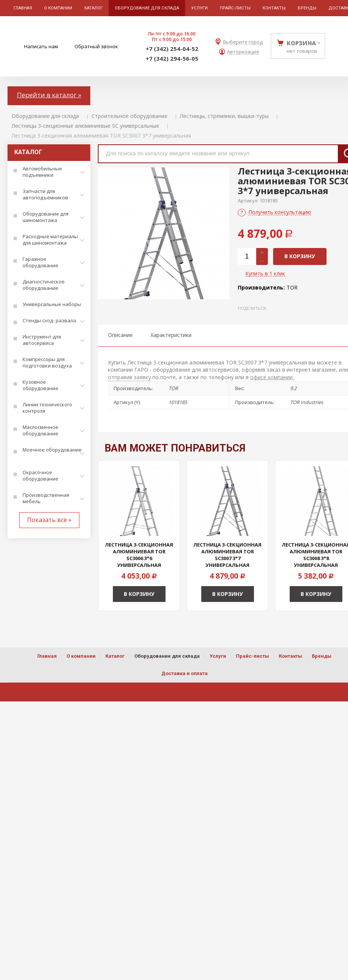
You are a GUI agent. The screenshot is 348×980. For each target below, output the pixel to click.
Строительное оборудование (129, 116)
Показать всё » (49, 520)
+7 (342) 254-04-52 (172, 49)
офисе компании (272, 377)
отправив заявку (129, 377)
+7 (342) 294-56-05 (172, 58)
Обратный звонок (96, 46)
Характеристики (171, 335)
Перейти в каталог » (49, 95)
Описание (120, 335)
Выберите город (243, 42)
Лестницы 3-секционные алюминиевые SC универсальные (85, 126)
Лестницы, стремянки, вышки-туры (224, 116)
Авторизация (243, 52)
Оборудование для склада (45, 116)
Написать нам (41, 46)
